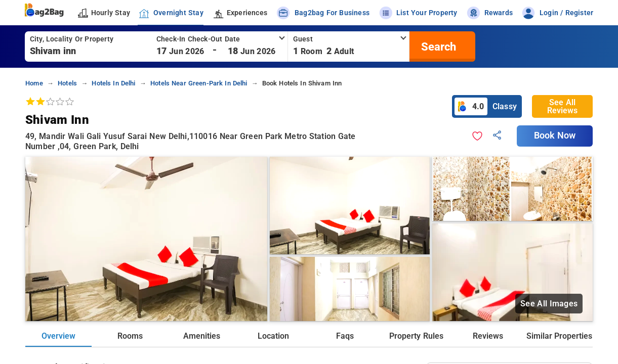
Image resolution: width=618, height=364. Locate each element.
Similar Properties (559, 336)
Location (273, 336)
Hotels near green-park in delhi (199, 83)
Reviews (488, 336)
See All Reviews (562, 106)
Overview (58, 336)
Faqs (345, 336)
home (34, 83)
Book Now (555, 135)
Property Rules (416, 336)
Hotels (67, 83)
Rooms (130, 336)
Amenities (202, 336)
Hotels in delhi (113, 83)
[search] (437, 47)
